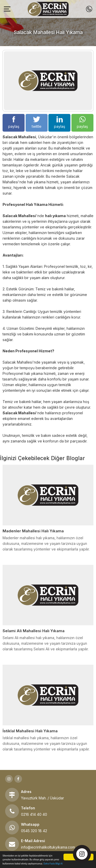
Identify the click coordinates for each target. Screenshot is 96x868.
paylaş (14, 122)
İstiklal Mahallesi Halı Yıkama (30, 731)
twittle (37, 122)
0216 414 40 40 (34, 814)
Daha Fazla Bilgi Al (53, 864)
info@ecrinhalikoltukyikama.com (48, 847)
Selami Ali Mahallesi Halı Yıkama (34, 631)
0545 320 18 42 (34, 831)
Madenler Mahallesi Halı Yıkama (33, 531)
